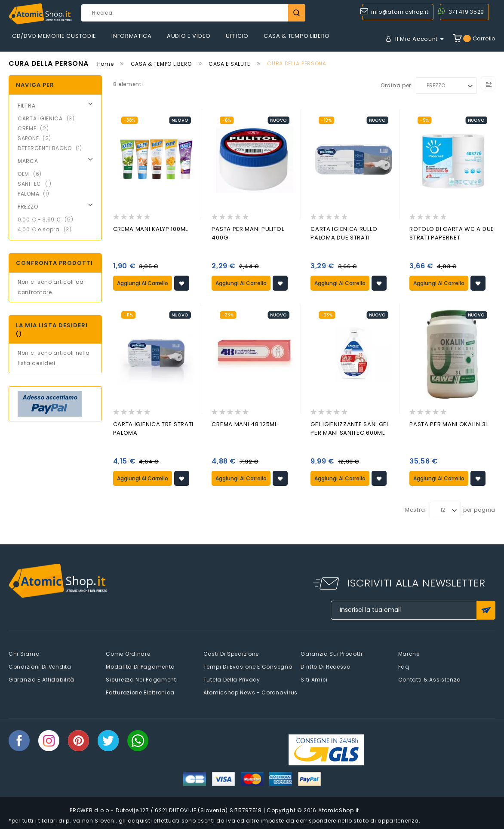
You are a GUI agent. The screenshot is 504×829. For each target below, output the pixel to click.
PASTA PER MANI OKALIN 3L (449, 423)
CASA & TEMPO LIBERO (161, 64)
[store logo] (40, 14)
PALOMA (36, 194)
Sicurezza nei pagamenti (142, 678)
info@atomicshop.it (400, 12)
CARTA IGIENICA (49, 118)
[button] (182, 283)
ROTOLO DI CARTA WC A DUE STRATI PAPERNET (452, 233)
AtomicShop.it (339, 809)
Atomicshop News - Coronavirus (250, 691)
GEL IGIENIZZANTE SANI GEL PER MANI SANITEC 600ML (350, 428)
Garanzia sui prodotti (332, 652)
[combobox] (193, 13)
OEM (32, 174)
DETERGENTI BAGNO (52, 148)
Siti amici (314, 678)
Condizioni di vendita (40, 665)
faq (404, 665)
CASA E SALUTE (229, 64)
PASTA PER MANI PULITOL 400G (248, 233)
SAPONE (37, 138)
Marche (409, 652)
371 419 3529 (467, 12)
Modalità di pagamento (140, 665)
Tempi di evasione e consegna (248, 665)
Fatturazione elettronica (140, 691)
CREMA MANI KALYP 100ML (151, 229)
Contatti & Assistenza (430, 678)
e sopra (47, 229)
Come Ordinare (128, 652)
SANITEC (37, 184)
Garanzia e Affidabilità (41, 678)
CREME (36, 128)
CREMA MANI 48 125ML (244, 423)
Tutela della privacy (232, 678)
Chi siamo (24, 652)
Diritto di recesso (326, 665)
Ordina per (396, 85)
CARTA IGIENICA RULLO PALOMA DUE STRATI (344, 233)
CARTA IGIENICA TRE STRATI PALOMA (154, 428)
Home (106, 64)
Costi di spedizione (231, 652)
